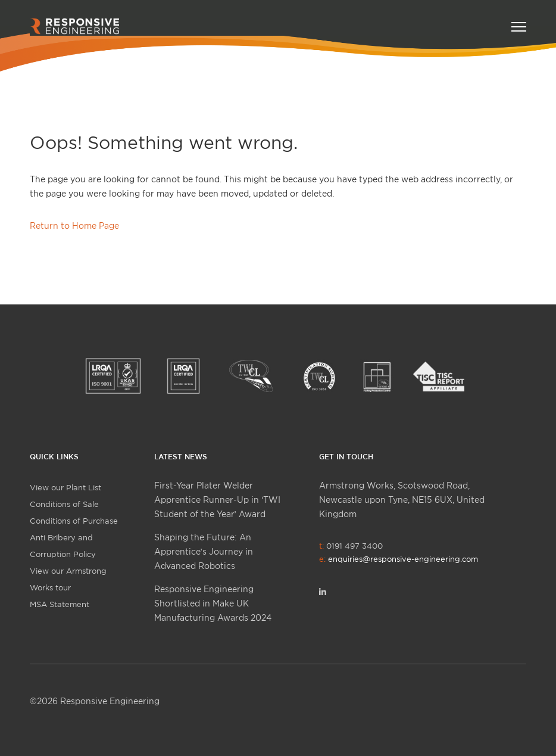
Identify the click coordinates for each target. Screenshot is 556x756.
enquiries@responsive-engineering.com (403, 559)
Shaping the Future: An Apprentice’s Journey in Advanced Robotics (204, 551)
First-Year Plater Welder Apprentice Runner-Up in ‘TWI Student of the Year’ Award (217, 500)
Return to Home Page (74, 225)
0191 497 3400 (399, 552)
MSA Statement (60, 604)
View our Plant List (65, 487)
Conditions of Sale (64, 504)
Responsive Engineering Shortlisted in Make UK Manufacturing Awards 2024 (213, 603)
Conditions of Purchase (74, 521)
